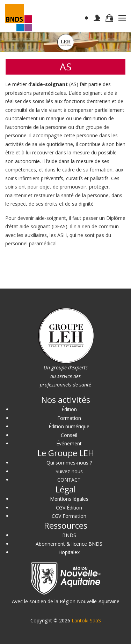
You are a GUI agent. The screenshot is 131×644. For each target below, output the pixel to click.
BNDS (69, 535)
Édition (69, 409)
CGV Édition (69, 508)
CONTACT (69, 480)
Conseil (69, 435)
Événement (69, 443)
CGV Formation (69, 516)
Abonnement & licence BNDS (69, 544)
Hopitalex (69, 552)
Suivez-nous (69, 471)
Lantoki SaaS (86, 620)
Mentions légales (69, 499)
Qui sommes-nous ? (69, 463)
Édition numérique (69, 426)
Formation (69, 418)
